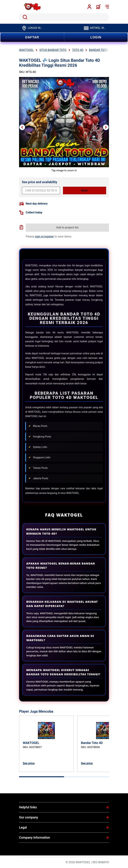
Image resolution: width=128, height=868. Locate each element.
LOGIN (96, 37)
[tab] (42, 777)
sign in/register (44, 237)
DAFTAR (32, 37)
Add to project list (67, 227)
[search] (64, 17)
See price (29, 763)
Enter (85, 190)
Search (24, 17)
